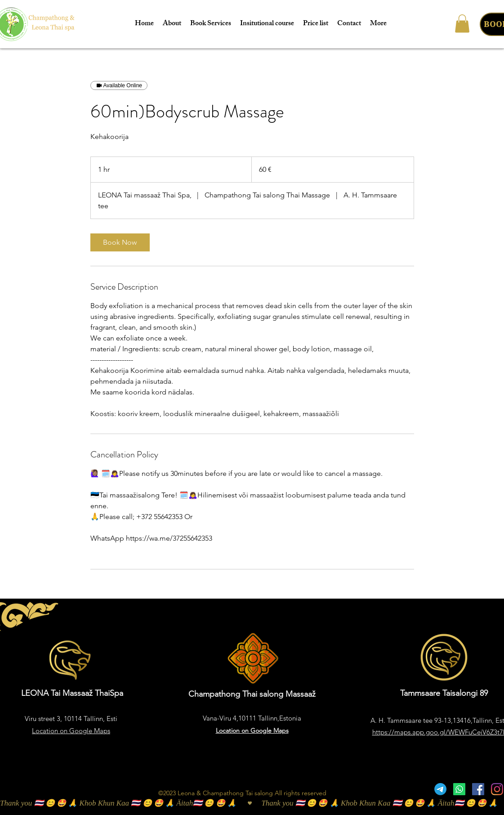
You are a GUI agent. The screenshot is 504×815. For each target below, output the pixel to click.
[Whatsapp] (459, 789)
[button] (462, 24)
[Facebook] (478, 789)
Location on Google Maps (71, 731)
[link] (120, 242)
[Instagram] (497, 789)
